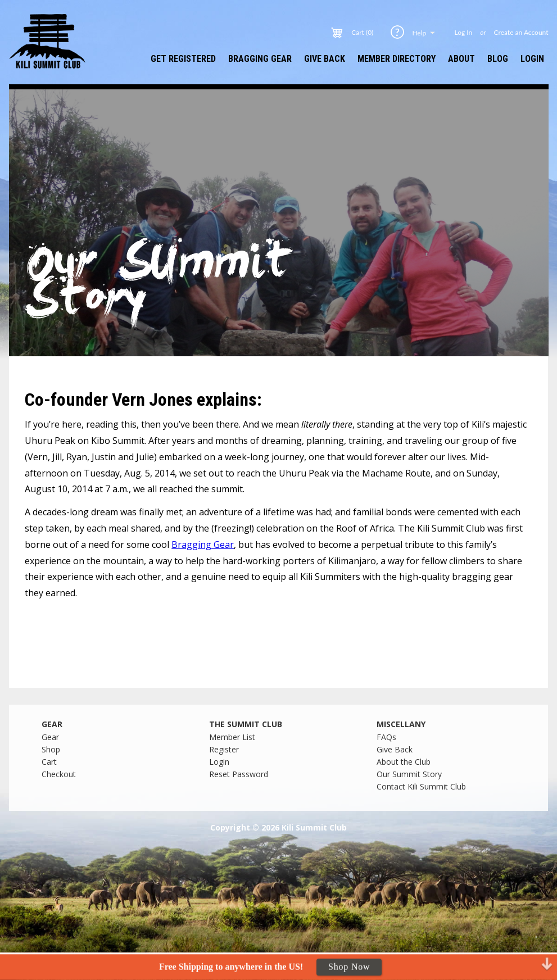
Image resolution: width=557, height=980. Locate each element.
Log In (463, 33)
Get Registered (183, 59)
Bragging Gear (260, 59)
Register (224, 749)
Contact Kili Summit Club (421, 786)
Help (424, 33)
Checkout (59, 774)
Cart (49, 762)
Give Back (325, 59)
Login (532, 59)
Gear (50, 737)
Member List (232, 737)
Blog (498, 59)
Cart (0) (362, 33)
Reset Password (239, 774)
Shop (51, 749)
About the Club (404, 762)
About (461, 59)
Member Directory (397, 59)
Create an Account (521, 33)
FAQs (386, 737)
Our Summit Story (409, 774)
